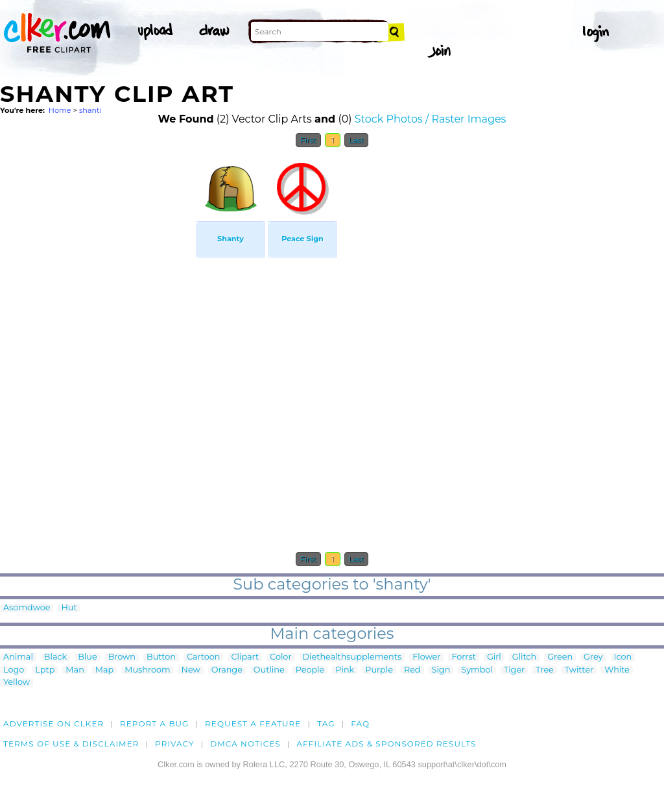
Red (412, 670)
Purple (379, 670)
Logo (14, 670)
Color (280, 657)
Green (560, 657)
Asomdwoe (27, 608)
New (191, 670)
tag (326, 723)
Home (60, 110)
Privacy (175, 744)
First (308, 140)
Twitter (579, 670)
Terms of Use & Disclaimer (71, 744)
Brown (122, 657)
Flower (426, 657)
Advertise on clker (53, 723)
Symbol (477, 670)
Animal (18, 657)
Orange (227, 670)
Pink (345, 670)
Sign (441, 670)
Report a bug (155, 723)
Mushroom (147, 670)
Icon (623, 657)
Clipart (245, 657)
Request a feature (253, 723)
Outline (269, 670)
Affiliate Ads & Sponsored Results (386, 744)
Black (55, 657)
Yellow (17, 683)
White (617, 670)
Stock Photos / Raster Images (431, 119)
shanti (90, 110)
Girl (494, 657)
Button (161, 657)
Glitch (524, 657)
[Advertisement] (97, 349)
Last (356, 140)
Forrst (463, 657)
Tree (545, 670)
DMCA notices (245, 744)
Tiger (514, 670)
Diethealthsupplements (352, 657)
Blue (87, 657)
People (310, 670)
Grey (593, 657)
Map (104, 670)
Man (75, 670)
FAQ (360, 723)
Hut (69, 608)
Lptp (45, 670)
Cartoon (204, 657)
